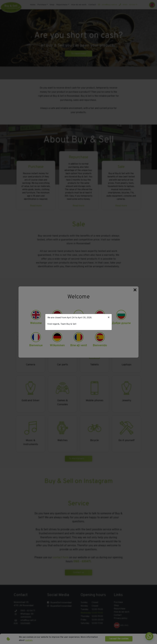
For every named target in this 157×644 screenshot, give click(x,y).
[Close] (109, 318)
